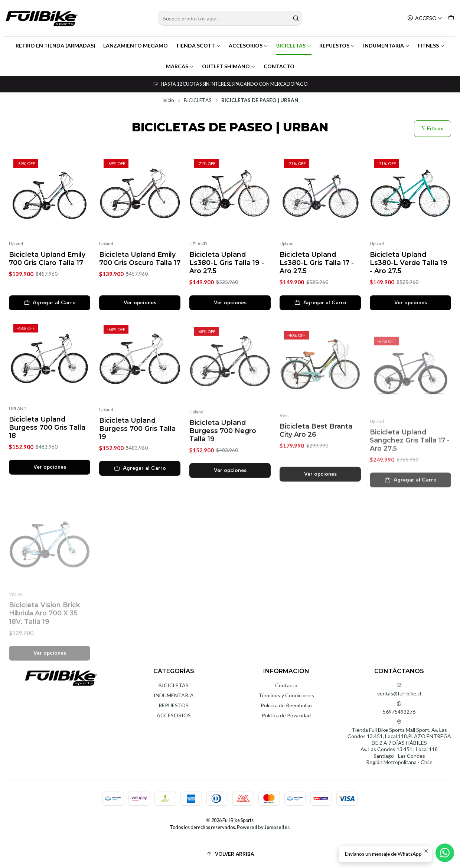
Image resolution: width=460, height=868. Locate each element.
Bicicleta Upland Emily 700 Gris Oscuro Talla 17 (140, 258)
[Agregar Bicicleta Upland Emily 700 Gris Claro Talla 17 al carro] (50, 303)
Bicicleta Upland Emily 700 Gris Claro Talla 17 (47, 258)
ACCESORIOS (249, 45)
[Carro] (451, 18)
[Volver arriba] (230, 854)
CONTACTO (279, 66)
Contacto (286, 685)
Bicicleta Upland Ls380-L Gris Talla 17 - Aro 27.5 (317, 263)
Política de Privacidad (286, 715)
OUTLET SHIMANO (229, 66)
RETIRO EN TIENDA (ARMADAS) (56, 45)
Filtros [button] (432, 129)
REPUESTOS (337, 45)
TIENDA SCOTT (198, 45)
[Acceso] (425, 18)
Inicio (168, 101)
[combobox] (230, 18)
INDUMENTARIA (386, 45)
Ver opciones (140, 302)
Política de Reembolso (286, 705)
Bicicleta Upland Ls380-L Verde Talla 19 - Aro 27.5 (409, 263)
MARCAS (180, 66)
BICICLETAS (294, 45)
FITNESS (431, 45)
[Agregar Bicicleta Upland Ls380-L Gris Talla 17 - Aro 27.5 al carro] (320, 303)
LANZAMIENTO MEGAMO (136, 45)
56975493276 (399, 708)
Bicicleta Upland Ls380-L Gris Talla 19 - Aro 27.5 (227, 263)
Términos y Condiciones (286, 695)
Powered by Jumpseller (263, 827)
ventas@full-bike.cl (399, 690)
